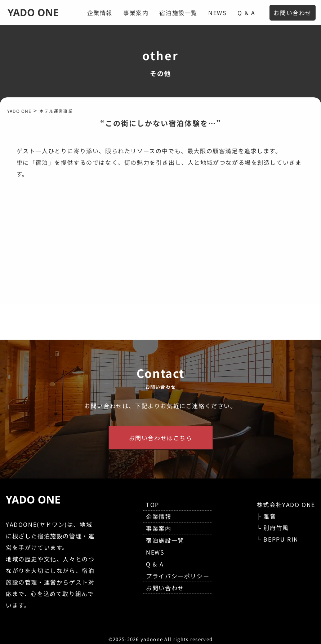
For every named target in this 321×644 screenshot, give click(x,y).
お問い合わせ (293, 13)
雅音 (270, 516)
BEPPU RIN (281, 539)
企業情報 (100, 13)
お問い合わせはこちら (161, 438)
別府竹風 (276, 528)
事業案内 (136, 13)
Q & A (246, 13)
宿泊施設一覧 (178, 13)
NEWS (217, 13)
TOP (153, 504)
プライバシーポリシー (178, 576)
